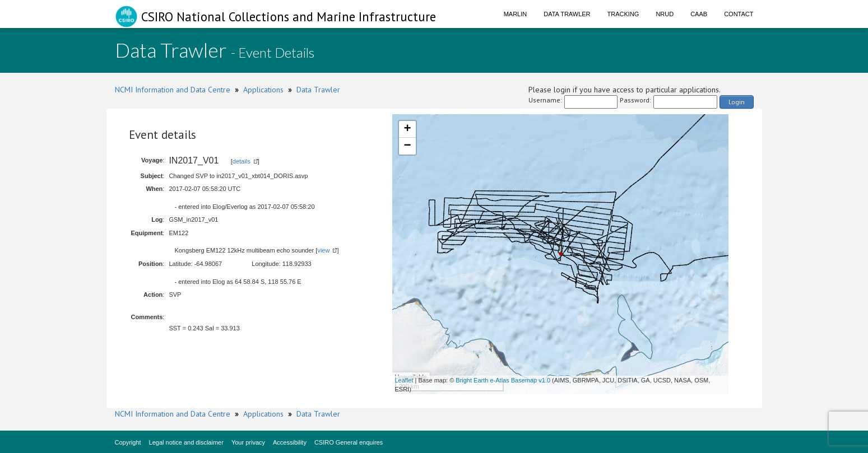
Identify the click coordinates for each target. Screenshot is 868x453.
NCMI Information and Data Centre (173, 90)
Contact (739, 14)
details (242, 161)
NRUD (665, 14)
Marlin (516, 14)
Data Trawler (567, 14)
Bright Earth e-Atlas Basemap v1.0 (503, 380)
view (323, 250)
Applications (263, 90)
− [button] (407, 146)
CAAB (699, 14)
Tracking (623, 14)
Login (737, 102)
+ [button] (407, 129)
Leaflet (404, 380)
